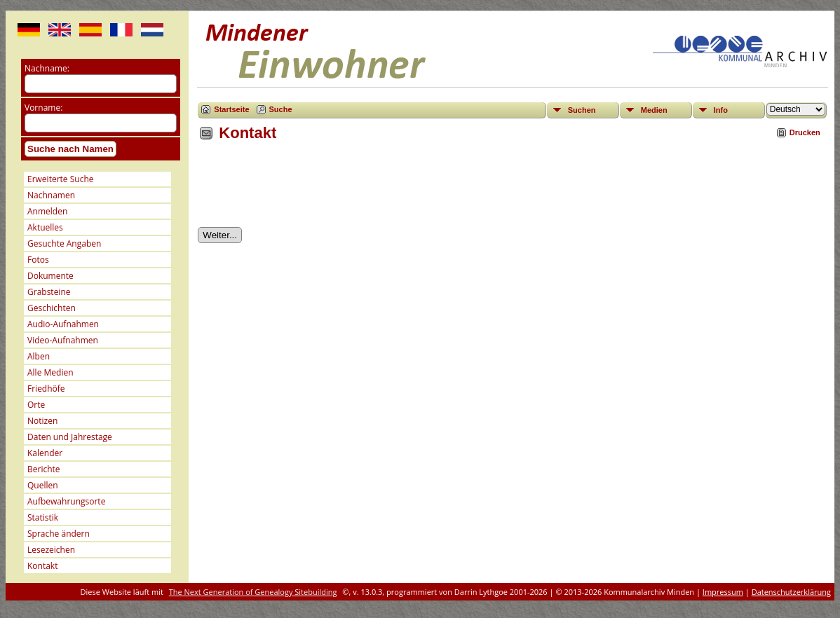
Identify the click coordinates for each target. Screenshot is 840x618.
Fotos (38, 260)
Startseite (231, 109)
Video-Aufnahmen (63, 340)
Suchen (582, 110)
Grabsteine (49, 292)
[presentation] (304, 189)
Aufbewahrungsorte (66, 501)
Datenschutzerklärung (791, 592)
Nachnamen (51, 195)
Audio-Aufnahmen (63, 324)
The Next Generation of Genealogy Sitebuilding (253, 592)
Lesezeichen (51, 550)
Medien (654, 110)
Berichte (44, 469)
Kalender (45, 453)
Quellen (43, 485)
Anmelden (47, 211)
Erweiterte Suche (60, 179)
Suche (281, 109)
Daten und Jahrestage (70, 437)
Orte (36, 405)
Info (721, 110)
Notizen (42, 421)
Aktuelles (45, 227)
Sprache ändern (59, 534)
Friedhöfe (46, 389)
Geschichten (52, 308)
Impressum (723, 592)
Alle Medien (50, 372)
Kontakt (42, 566)
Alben (39, 356)
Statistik (43, 517)
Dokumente (50, 276)
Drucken (805, 132)
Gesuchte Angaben (64, 243)
